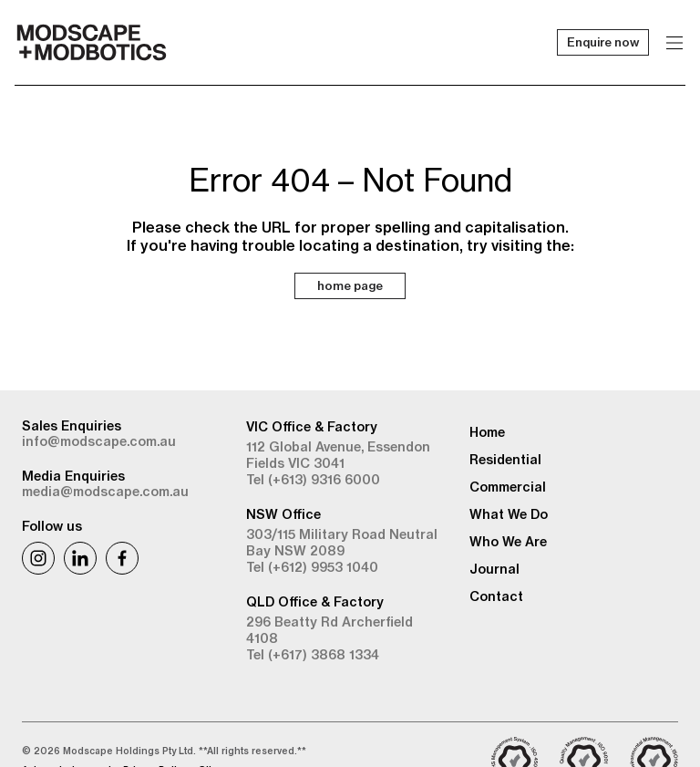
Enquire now (603, 42)
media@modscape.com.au (105, 492)
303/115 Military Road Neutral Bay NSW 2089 (342, 543)
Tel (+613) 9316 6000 (313, 480)
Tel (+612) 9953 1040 (312, 567)
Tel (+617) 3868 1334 (313, 655)
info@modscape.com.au (99, 441)
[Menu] (674, 42)
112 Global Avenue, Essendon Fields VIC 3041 (338, 455)
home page (350, 285)
